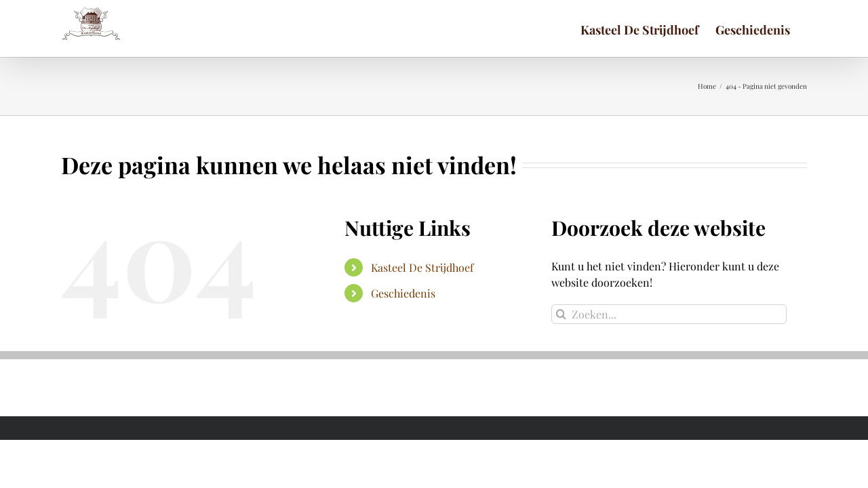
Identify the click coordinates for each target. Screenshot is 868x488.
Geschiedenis (403, 293)
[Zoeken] (561, 314)
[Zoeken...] (669, 314)
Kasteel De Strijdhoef (422, 267)
